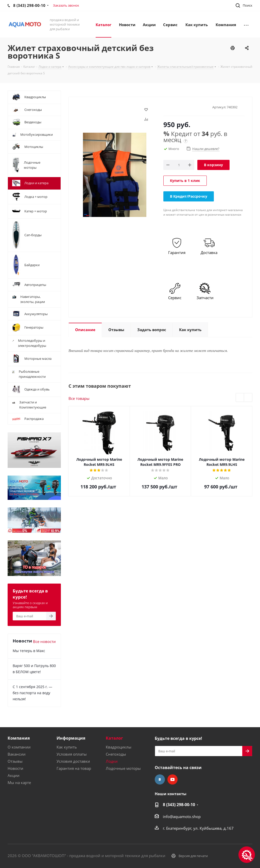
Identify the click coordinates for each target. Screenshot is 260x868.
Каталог (114, 738)
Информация (71, 738)
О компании (19, 747)
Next (248, 398)
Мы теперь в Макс (29, 651)
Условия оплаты (72, 754)
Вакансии (17, 754)
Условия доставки (73, 761)
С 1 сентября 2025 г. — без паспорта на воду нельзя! (32, 693)
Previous (240, 398)
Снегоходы (116, 754)
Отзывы (15, 761)
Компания (19, 738)
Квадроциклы (119, 747)
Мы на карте (19, 782)
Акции (14, 775)
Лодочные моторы (123, 768)
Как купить (67, 747)
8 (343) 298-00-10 (179, 805)
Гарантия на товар (74, 768)
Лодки (112, 761)
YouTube (172, 779)
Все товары (79, 398)
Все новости (44, 641)
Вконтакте (160, 779)
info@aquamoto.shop (182, 816)
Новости (15, 768)
